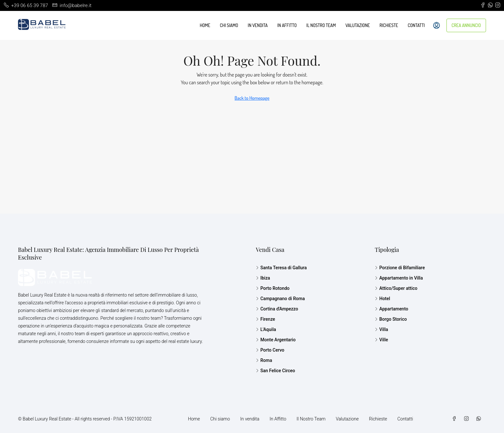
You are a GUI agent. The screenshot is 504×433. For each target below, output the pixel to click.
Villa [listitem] (381, 329)
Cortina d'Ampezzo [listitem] (277, 309)
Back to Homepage (252, 98)
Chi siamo (229, 25)
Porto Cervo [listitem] (270, 350)
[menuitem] (437, 25)
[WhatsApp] (480, 419)
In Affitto (287, 25)
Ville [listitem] (381, 340)
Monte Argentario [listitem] (276, 340)
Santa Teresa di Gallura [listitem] (281, 268)
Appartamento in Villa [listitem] (399, 278)
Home (205, 25)
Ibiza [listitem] (263, 278)
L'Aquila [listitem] (266, 329)
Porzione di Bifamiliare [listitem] (400, 268)
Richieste (389, 25)
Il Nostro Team (321, 25)
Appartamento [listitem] (392, 309)
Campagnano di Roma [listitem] (280, 299)
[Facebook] (455, 419)
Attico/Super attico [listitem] (396, 288)
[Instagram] (468, 419)
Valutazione (358, 25)
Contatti (416, 25)
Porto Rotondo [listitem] (273, 288)
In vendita (258, 25)
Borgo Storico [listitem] (391, 319)
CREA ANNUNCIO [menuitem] (466, 25)
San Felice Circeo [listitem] (275, 371)
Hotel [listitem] (382, 299)
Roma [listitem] (264, 360)
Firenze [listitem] (265, 319)
